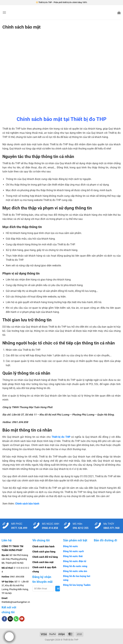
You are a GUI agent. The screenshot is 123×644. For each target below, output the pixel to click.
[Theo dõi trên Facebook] (4, 619)
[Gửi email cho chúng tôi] (10, 619)
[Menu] (4, 12)
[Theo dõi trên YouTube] (22, 619)
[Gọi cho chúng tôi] (16, 619)
